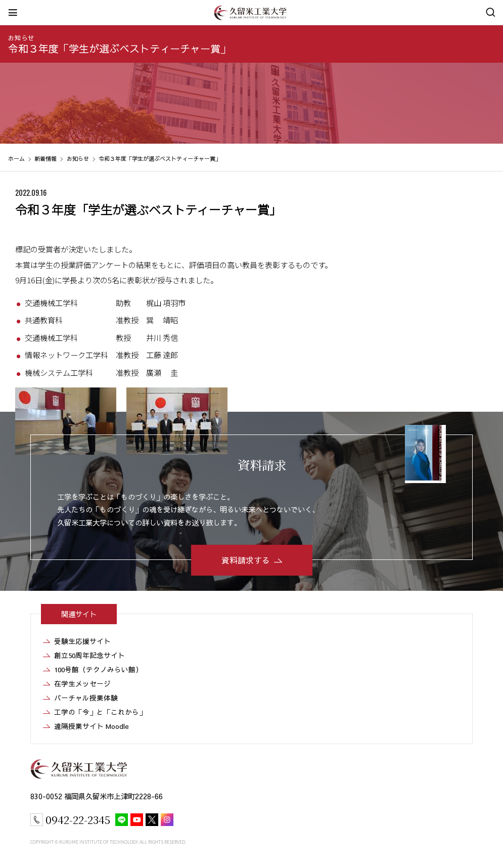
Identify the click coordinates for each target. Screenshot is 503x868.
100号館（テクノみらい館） (98, 669)
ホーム (16, 159)
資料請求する (246, 560)
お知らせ (21, 38)
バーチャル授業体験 (86, 698)
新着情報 (45, 159)
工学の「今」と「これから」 (100, 712)
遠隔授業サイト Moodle (92, 726)
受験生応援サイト (82, 641)
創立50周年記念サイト (89, 655)
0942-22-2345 (78, 819)
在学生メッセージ (82, 684)
